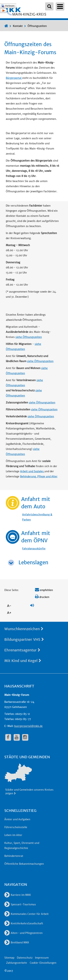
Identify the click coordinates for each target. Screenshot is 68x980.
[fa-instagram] (25, 737)
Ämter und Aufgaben (17, 819)
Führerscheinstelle (16, 827)
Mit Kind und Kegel (23, 661)
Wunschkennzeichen (24, 629)
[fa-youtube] (17, 737)
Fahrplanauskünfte (34, 549)
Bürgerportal (14, 78)
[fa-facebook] (8, 737)
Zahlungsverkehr (17, 963)
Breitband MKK (17, 942)
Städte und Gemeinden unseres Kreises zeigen (29, 792)
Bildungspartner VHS (24, 639)
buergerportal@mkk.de (28, 726)
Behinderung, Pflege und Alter (39, 476)
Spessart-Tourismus (20, 904)
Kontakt (18, 26)
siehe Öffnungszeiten (29, 337)
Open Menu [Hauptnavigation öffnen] (60, 6)
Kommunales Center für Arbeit (26, 914)
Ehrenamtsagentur (22, 650)
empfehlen (44, 590)
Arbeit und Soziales (32, 471)
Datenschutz (25, 958)
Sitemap (9, 958)
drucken (42, 597)
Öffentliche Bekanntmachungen (24, 864)
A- (9, 606)
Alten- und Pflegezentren (23, 933)
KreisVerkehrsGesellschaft (24, 923)
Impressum (42, 958)
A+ (9, 613)
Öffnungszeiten (37, 26)
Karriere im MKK (18, 895)
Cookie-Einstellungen (43, 963)
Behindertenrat (14, 856)
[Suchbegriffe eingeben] (49, 6)
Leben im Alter (13, 835)
